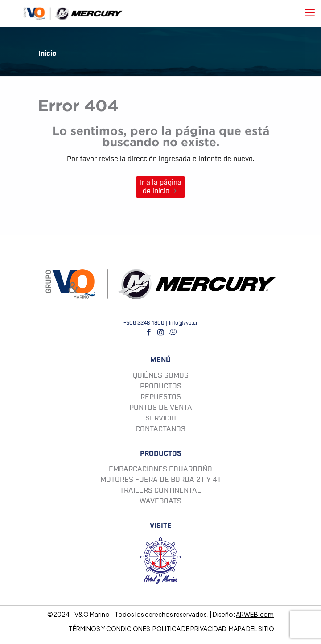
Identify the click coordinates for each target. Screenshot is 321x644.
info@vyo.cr (183, 323)
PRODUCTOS (161, 386)
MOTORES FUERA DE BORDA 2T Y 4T (161, 480)
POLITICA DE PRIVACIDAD (189, 628)
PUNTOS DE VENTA (161, 408)
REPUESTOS (161, 397)
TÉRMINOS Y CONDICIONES (109, 628)
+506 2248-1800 (144, 323)
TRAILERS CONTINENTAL (160, 490)
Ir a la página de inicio (161, 187)
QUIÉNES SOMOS (161, 375)
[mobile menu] (310, 13)
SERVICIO (161, 418)
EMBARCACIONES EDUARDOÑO (160, 469)
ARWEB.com (255, 614)
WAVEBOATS (160, 501)
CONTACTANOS (160, 429)
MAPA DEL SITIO (251, 628)
